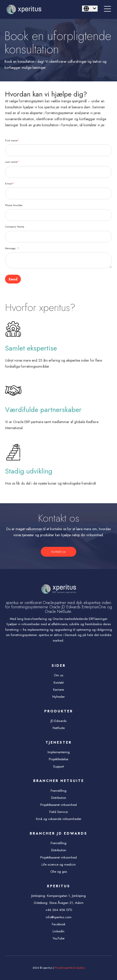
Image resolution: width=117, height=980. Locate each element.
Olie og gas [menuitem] (59, 872)
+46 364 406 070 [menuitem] (59, 910)
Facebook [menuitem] (59, 924)
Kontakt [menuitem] (59, 683)
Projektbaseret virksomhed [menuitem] (58, 805)
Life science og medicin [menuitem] (59, 864)
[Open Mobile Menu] (107, 9)
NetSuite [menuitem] (59, 728)
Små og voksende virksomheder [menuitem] (58, 819)
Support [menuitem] (58, 766)
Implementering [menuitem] (59, 752)
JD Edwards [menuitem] (58, 721)
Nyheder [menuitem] (58, 697)
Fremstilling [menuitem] (58, 791)
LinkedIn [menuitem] (58, 931)
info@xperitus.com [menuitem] (59, 917)
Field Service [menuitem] (58, 812)
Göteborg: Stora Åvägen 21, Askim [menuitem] (59, 903)
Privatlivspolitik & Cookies (70, 968)
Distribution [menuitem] (59, 798)
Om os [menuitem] (58, 675)
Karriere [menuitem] (58, 690)
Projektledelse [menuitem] (58, 759)
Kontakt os (58, 552)
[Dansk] (90, 9)
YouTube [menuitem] (58, 938)
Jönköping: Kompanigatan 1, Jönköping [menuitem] (58, 896)
